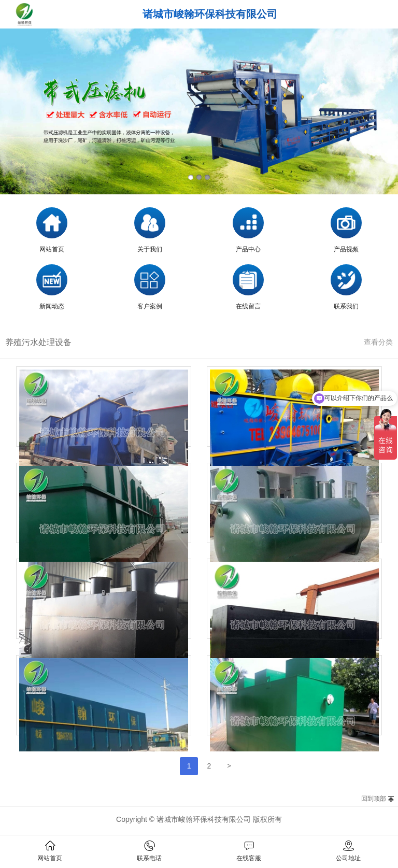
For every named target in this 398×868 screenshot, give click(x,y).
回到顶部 (374, 799)
